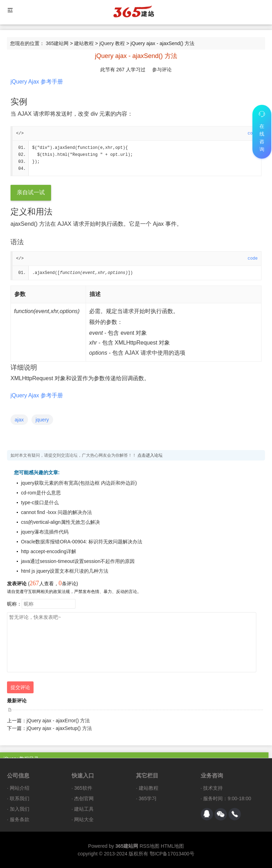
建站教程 (84, 43)
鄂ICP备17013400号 (172, 854)
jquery (42, 420)
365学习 (148, 798)
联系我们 (20, 798)
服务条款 (20, 819)
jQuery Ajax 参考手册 (37, 82)
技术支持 (213, 788)
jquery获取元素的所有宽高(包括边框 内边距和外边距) (79, 483)
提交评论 (20, 687)
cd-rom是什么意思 (41, 493)
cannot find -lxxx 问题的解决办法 (56, 512)
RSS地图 (149, 846)
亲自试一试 (31, 192)
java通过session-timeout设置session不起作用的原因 (78, 561)
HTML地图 (172, 846)
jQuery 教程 (112, 43)
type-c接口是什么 (40, 502)
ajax (19, 420)
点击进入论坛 (150, 455)
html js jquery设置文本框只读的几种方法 (65, 571)
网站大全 (84, 819)
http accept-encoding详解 (49, 551)
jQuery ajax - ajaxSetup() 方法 (59, 728)
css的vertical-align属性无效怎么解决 (60, 522)
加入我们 (20, 809)
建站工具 (84, 809)
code (253, 259)
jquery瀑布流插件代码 (45, 532)
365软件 (83, 788)
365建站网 (57, 43)
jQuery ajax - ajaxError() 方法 (58, 721)
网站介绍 (20, 788)
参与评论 (162, 70)
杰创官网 (84, 798)
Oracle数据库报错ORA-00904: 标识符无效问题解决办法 (82, 542)
